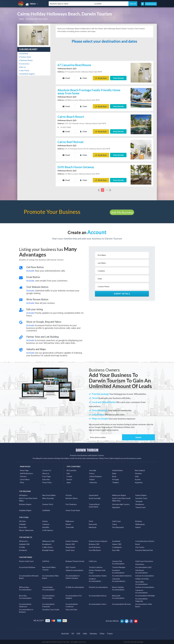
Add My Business (122, 212)
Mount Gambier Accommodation (118, 588)
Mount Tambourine (26, 530)
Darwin (68, 524)
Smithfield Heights (27, 74)
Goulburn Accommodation (95, 580)
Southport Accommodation (118, 571)
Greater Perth (48, 504)
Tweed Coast (140, 507)
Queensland (93, 495)
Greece (69, 479)
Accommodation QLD (143, 567)
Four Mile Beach (95, 550)
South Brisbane (95, 547)
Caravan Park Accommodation (118, 562)
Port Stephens (71, 504)
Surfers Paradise (72, 541)
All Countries (71, 470)
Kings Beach (70, 547)
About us (46, 473)
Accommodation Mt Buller (145, 595)
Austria (138, 479)
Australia (93, 470)
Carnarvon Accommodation (141, 591)
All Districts (24, 541)
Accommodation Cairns (98, 604)
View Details (118, 78)
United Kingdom (95, 476)
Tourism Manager (119, 567)
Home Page (24, 470)
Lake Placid (24, 70)
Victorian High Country (121, 504)
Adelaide (22, 524)
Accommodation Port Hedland (74, 597)
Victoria (69, 495)
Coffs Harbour (48, 530)
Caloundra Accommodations (119, 580)
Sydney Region (141, 495)
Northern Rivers (72, 498)
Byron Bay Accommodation (25, 597)
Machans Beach (26, 60)
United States (117, 470)
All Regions (23, 495)
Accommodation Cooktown (72, 605)
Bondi (138, 544)
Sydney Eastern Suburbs (98, 541)
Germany (138, 473)
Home (21, 19)
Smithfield (24, 54)
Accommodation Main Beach (50, 577)
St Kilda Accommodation (75, 587)
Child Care (93, 561)
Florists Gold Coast (26, 561)
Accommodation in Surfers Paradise (73, 577)
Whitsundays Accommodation (25, 588)
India (137, 476)
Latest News (25, 479)
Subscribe (46, 479)
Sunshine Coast (141, 498)
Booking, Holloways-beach (37, 19)
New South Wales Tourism (49, 568)
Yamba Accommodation (74, 570)
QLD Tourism (71, 567)
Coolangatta (117, 547)
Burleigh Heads (48, 550)
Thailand (115, 482)
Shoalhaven (140, 504)
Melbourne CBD (48, 541)
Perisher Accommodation (98, 587)
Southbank (116, 541)
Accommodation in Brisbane (26, 610)
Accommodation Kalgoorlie (141, 600)
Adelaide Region (25, 510)
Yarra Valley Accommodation (141, 583)
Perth (91, 521)
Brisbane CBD (94, 544)
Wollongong (140, 524)
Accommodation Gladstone (25, 605)
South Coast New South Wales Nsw (121, 499)
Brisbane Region (25, 504)
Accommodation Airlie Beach (144, 605)
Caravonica (24, 64)
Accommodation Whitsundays (48, 597)
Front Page (46, 476)
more (108, 190)
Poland (92, 479)
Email (66, 78)
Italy (68, 473)
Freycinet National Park (144, 550)
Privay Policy (47, 482)
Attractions (140, 564)
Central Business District (145, 541)
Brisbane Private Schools (75, 561)
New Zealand (140, 470)
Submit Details (122, 293)
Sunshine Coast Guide (51, 609)
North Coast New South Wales (28, 499)
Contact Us (47, 470)
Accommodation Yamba (98, 575)
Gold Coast (116, 521)
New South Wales (49, 495)
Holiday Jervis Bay (142, 578)
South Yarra (70, 550)
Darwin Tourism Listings (134, 642)
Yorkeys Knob (25, 57)
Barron (22, 67)
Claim (84, 78)
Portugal (115, 479)
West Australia (48, 498)
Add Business (151, 4)
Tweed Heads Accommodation (48, 588)
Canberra (46, 524)
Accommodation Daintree (122, 575)
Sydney (45, 521)
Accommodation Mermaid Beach (29, 577)
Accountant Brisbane (27, 567)
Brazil (114, 476)
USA (78, 633)
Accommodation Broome (121, 604)
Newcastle (93, 524)
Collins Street (47, 547)
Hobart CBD (117, 544)
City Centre (140, 547)
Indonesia (93, 482)
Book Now (101, 78)
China (102, 633)
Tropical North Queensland (94, 505)
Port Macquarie (118, 527)
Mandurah (93, 527)
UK (73, 633)
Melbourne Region (119, 495)
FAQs (22, 482)
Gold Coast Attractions (144, 561)
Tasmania (139, 501)
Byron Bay (23, 527)
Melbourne (70, 521)
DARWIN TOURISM (87, 450)
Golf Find (46, 561)
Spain (114, 473)
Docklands (23, 550)
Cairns (115, 524)
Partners (23, 476)
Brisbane (139, 521)
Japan (69, 482)
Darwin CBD (70, 544)
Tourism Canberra (96, 567)
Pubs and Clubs (71, 609)
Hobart (138, 527)
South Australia (95, 498)
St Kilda (22, 547)
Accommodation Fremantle (48, 605)
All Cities (22, 521)
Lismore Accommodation (145, 575)
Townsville (70, 527)
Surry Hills (116, 550)
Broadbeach (47, 544)
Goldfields (46, 510)
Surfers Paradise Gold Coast (97, 571)
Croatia (69, 476)
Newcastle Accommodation (118, 597)
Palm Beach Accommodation (141, 571)
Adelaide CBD (24, 544)
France (92, 473)
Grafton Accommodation (145, 587)
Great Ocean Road (73, 510)
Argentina (139, 482)
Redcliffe (46, 527)
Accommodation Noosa (98, 595)
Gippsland (116, 507)
